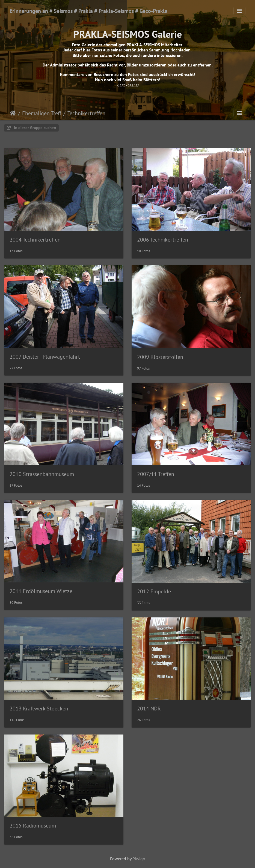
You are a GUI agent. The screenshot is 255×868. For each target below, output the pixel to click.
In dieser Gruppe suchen (31, 128)
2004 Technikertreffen (35, 240)
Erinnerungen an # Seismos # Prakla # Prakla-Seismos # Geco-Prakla (88, 11)
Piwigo (139, 859)
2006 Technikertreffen (163, 240)
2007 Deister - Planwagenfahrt (45, 357)
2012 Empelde (154, 591)
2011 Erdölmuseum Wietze (41, 591)
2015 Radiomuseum (33, 826)
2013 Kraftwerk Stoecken (39, 709)
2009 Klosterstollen (160, 357)
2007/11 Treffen (156, 474)
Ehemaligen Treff (42, 113)
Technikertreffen (86, 113)
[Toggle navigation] (239, 11)
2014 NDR (149, 709)
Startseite (13, 113)
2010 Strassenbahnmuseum (42, 474)
